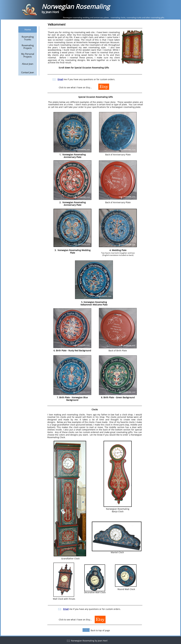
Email (66, 609)
